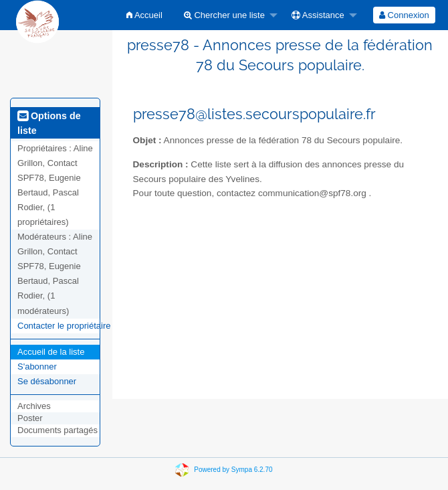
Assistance (318, 15)
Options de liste (49, 123)
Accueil (144, 15)
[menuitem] (144, 15)
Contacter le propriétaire (64, 326)
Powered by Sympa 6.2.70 (233, 469)
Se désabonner (47, 381)
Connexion (404, 15)
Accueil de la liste (51, 352)
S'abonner (37, 366)
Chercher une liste (224, 15)
